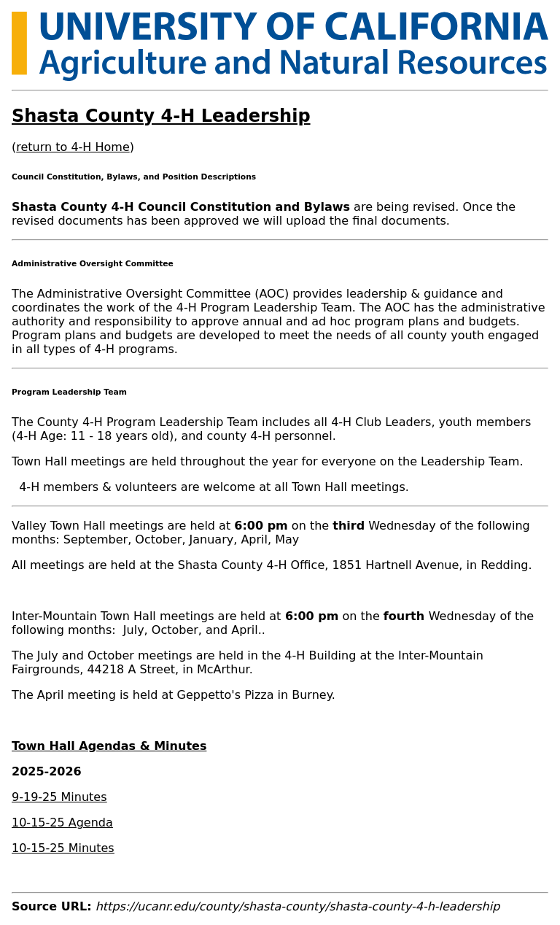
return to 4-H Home (73, 147)
